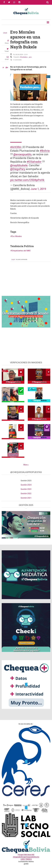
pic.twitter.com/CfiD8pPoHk (27, 180)
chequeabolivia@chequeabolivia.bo (26, 857)
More (25, 465)
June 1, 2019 (38, 189)
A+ (7, 68)
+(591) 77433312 (26, 859)
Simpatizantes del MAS (21, 251)
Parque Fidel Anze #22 (26, 855)
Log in (13, 259)
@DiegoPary (18, 169)
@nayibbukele (19, 165)
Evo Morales (17, 236)
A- (3, 68)
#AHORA (16, 147)
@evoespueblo (22, 154)
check (5, 33)
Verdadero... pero (26, 57)
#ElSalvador (34, 162)
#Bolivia (45, 151)
